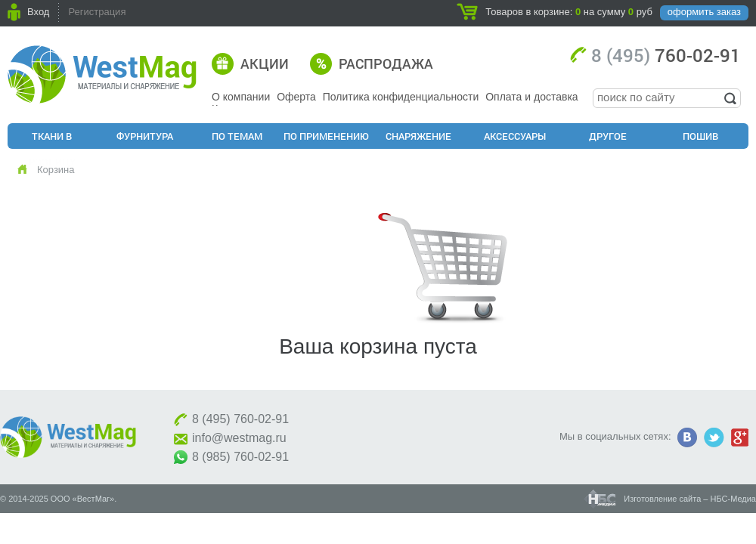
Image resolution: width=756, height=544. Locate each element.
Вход (38, 12)
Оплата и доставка (531, 97)
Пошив (700, 136)
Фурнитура (145, 136)
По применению (326, 136)
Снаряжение (418, 136)
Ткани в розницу (52, 139)
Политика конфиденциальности (401, 97)
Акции (265, 63)
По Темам (237, 136)
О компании (241, 97)
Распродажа (386, 63)
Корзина (56, 170)
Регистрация (97, 12)
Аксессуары (515, 136)
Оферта (296, 97)
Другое (608, 136)
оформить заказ (704, 12)
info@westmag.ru (239, 438)
